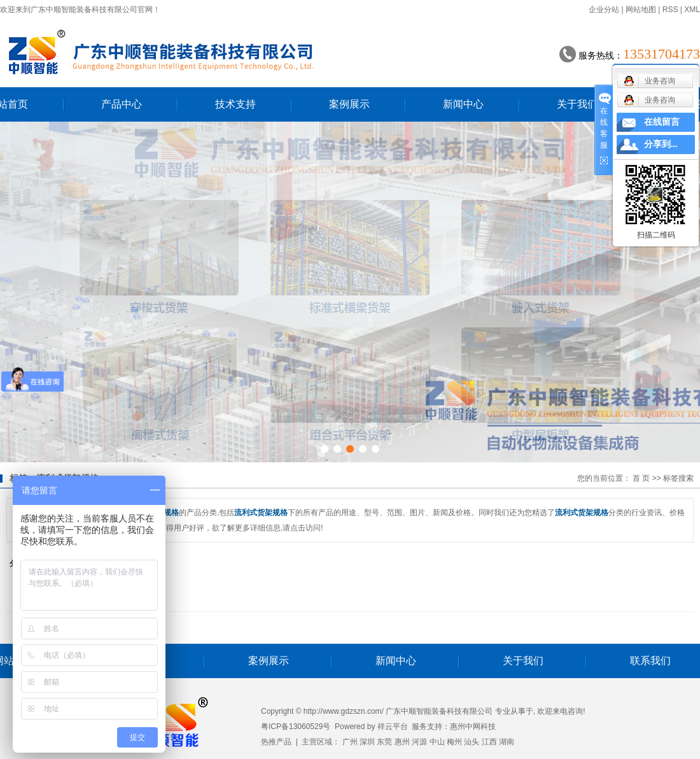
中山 (437, 742)
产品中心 (122, 104)
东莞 (384, 742)
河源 (419, 742)
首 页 (641, 478)
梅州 (454, 742)
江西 (489, 742)
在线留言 (662, 122)
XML (692, 10)
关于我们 (577, 104)
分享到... (661, 144)
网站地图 (641, 10)
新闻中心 (463, 104)
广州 (350, 742)
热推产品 (276, 742)
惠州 (402, 742)
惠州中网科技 (473, 727)
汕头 (472, 742)
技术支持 (235, 104)
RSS (670, 10)
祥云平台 (393, 727)
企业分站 (604, 10)
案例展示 (349, 104)
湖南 (507, 742)
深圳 (367, 742)
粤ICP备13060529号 (296, 727)
